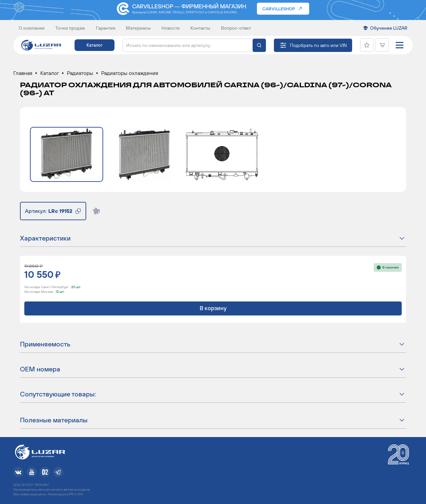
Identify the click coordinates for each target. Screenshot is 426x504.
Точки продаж (70, 28)
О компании (32, 28)
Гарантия (106, 28)
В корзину (213, 308)
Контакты (200, 28)
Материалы (138, 28)
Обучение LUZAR (389, 28)
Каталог (95, 45)
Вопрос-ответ (236, 28)
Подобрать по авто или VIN (318, 45)
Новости (171, 28)
